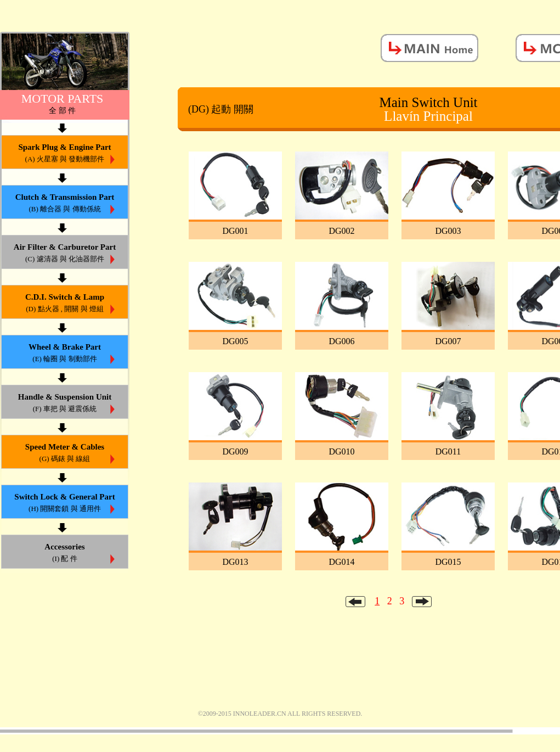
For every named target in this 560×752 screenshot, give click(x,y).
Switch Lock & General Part (65, 504)
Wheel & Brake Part (65, 354)
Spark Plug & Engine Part (65, 154)
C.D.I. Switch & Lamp (65, 304)
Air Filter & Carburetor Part (65, 254)
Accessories (65, 554)
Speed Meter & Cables (65, 454)
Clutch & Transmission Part (65, 204)
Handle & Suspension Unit (65, 404)
